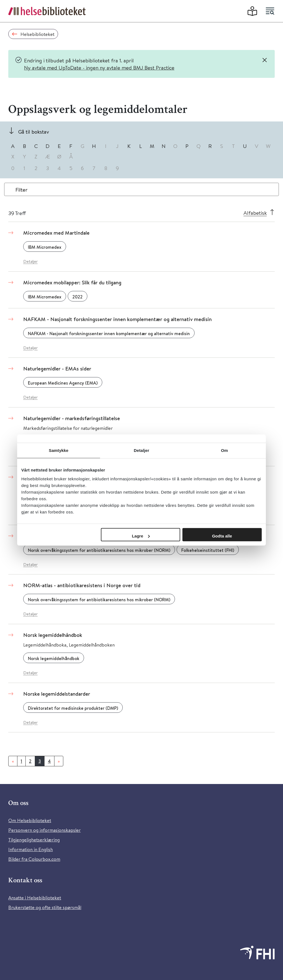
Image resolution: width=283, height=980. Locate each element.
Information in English (31, 849)
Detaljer (30, 261)
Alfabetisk (255, 213)
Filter (22, 190)
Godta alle (222, 536)
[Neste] (59, 761)
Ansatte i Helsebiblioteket (35, 898)
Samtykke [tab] (59, 450)
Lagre (141, 536)
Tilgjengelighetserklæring (34, 840)
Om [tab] (224, 450)
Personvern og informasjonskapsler (44, 830)
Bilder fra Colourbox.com (34, 859)
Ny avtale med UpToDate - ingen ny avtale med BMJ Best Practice (99, 67)
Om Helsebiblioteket (30, 820)
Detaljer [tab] (141, 450)
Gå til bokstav (34, 132)
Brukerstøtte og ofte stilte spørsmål (45, 907)
